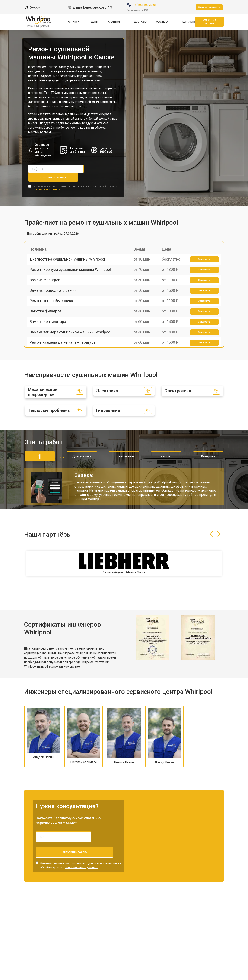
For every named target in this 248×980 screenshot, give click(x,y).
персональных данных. (46, 188)
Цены (95, 22)
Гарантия (113, 22)
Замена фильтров (47, 294)
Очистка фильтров (48, 338)
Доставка (141, 22)
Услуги (72, 22)
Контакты (189, 22)
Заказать (203, 264)
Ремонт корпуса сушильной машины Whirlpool (72, 279)
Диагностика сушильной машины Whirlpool (69, 264)
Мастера (162, 22)
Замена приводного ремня (55, 309)
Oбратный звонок (209, 22)
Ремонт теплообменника (53, 323)
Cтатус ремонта (209, 7)
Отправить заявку (45, 177)
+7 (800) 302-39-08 (145, 5)
